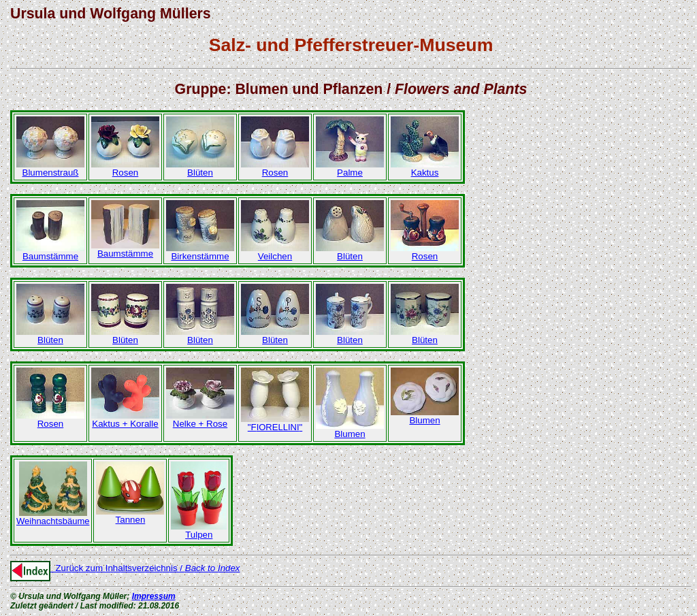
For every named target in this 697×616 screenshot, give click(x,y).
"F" (275, 423)
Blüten (200, 168)
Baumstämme (50, 252)
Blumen (350, 430)
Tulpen (199, 531)
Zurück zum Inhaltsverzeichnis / (125, 568)
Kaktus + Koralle (125, 420)
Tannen (130, 516)
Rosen (125, 168)
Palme (350, 168)
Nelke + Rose (200, 420)
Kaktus (425, 168)
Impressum (154, 596)
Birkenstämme (200, 252)
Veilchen (275, 252)
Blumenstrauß (50, 168)
